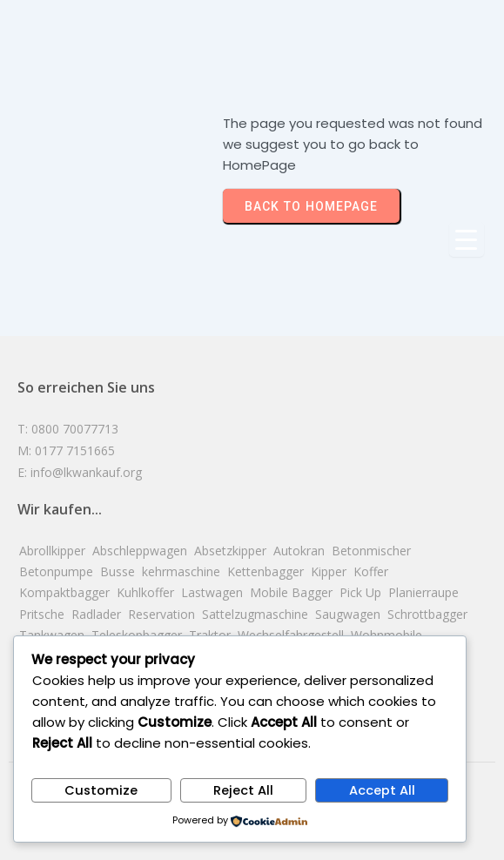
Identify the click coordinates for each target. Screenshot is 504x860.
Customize (101, 790)
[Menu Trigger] (467, 239)
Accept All (382, 790)
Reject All (243, 790)
